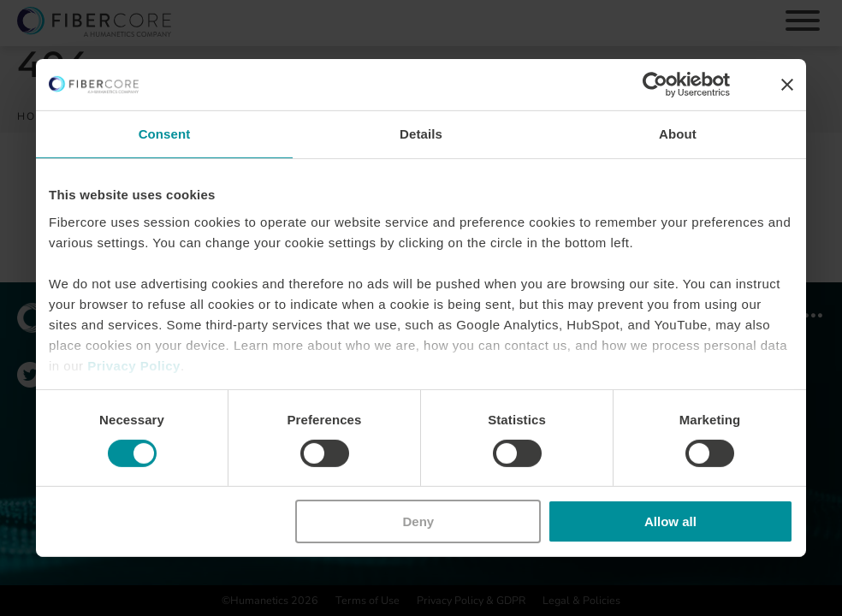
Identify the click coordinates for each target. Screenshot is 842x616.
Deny (419, 521)
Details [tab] (421, 134)
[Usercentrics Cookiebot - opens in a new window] (655, 85)
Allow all (670, 521)
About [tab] (678, 134)
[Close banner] (787, 85)
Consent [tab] (165, 134)
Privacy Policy (134, 365)
